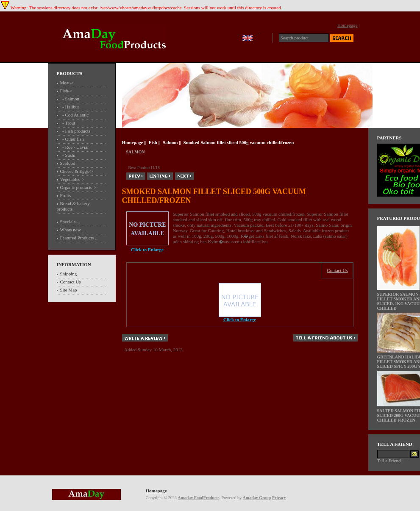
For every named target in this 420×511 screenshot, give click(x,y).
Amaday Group (257, 498)
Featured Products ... (79, 238)
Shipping (69, 274)
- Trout (68, 123)
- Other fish (72, 139)
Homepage (348, 25)
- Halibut (70, 107)
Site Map (69, 290)
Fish (153, 142)
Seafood (68, 163)
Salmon (170, 142)
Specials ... (70, 222)
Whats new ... (73, 230)
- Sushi (68, 155)
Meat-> (67, 83)
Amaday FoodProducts (198, 498)
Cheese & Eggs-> (77, 171)
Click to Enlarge (240, 317)
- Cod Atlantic (75, 115)
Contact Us (71, 282)
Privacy (279, 498)
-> (66, 91)
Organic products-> (78, 187)
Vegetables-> (72, 179)
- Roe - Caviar (75, 147)
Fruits (66, 195)
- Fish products (75, 131)
